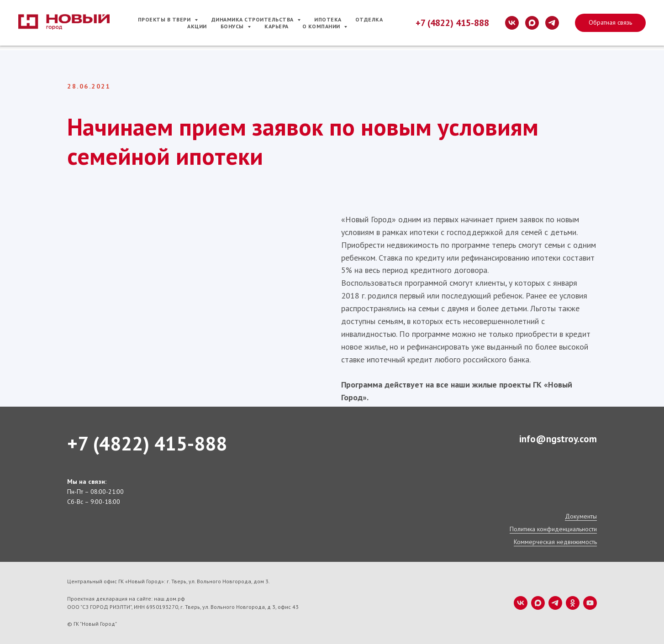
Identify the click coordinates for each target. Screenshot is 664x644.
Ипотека (328, 19)
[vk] (512, 23)
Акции (197, 26)
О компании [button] (322, 26)
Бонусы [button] (233, 26)
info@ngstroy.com (558, 439)
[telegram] (552, 23)
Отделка (369, 19)
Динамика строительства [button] (253, 19)
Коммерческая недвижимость (555, 542)
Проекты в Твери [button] (165, 19)
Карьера (277, 26)
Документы (581, 516)
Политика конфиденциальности (553, 529)
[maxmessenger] (532, 23)
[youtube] (590, 603)
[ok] (573, 603)
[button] (610, 23)
